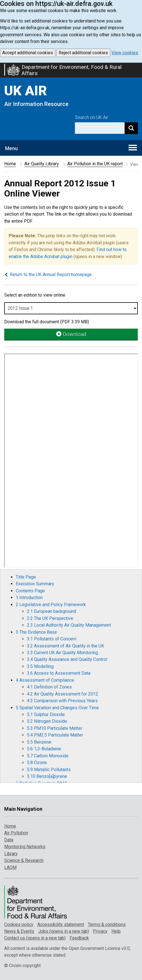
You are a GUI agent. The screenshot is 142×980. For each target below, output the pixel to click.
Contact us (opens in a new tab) (35, 938)
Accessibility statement (61, 924)
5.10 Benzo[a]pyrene (47, 776)
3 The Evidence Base (36, 632)
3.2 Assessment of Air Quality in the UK (66, 646)
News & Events (19, 931)
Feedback (79, 938)
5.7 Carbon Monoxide (48, 756)
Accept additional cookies (28, 53)
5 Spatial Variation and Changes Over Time (57, 708)
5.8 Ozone (37, 763)
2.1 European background (51, 611)
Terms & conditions (107, 924)
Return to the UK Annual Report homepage (48, 275)
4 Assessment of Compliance (45, 680)
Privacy (100, 931)
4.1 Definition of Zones (49, 687)
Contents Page (30, 591)
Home (10, 164)
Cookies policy (19, 924)
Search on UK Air (91, 117)
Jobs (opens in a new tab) (64, 931)
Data (9, 840)
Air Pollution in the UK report (95, 164)
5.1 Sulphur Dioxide (46, 714)
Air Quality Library (42, 164)
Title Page (26, 577)
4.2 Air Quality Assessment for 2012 (63, 694)
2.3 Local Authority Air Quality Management (69, 625)
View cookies (125, 53)
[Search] (131, 128)
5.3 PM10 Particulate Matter (55, 728)
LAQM (10, 867)
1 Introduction (29, 598)
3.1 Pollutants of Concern (52, 639)
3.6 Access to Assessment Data (59, 673)
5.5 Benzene (39, 742)
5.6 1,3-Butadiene (44, 749)
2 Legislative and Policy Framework (51, 605)
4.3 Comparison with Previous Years (62, 701)
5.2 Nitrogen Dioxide (47, 721)
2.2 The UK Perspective (50, 618)
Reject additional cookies (83, 53)
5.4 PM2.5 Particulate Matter (55, 735)
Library (11, 854)
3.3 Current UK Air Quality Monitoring (62, 653)
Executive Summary (35, 584)
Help (116, 931)
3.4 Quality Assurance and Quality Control (67, 659)
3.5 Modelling (40, 666)
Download (71, 334)
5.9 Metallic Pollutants (49, 770)
